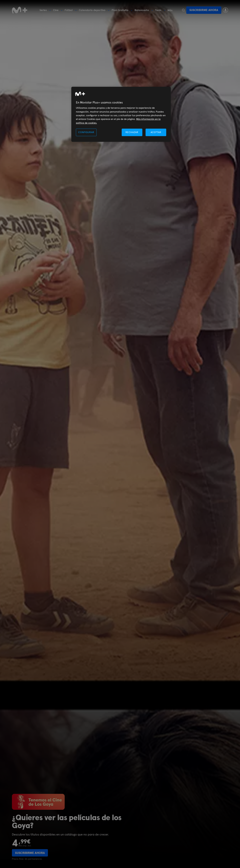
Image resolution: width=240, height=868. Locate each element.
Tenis (158, 10)
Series (43, 10)
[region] (121, 114)
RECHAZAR (132, 132)
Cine (56, 10)
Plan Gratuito (120, 10)
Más (170, 10)
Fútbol (69, 10)
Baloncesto (142, 10)
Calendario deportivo (92, 10)
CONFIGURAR (86, 132)
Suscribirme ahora (204, 10)
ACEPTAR (156, 132)
